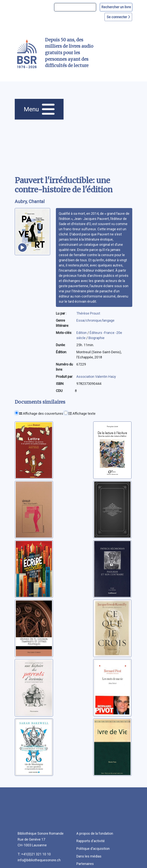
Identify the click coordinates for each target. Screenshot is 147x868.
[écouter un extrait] (22, 248)
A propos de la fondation (95, 833)
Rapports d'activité (91, 841)
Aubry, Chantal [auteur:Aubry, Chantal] (30, 202)
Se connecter (118, 17)
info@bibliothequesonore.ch (39, 860)
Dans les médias (89, 856)
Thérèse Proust (88, 313)
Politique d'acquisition (93, 849)
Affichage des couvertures (41, 414)
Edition (82, 333)
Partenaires (85, 864)
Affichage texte (82, 414)
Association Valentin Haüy (96, 377)
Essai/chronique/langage (95, 320)
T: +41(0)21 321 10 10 (34, 854)
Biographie (96, 338)
